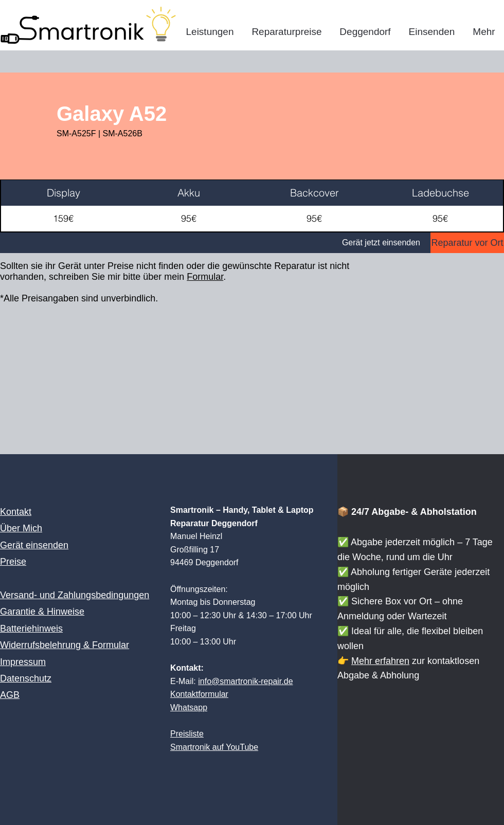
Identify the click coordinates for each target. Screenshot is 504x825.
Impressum (23, 662)
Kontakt (16, 512)
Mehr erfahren (380, 661)
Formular (205, 277)
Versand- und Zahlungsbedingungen (75, 595)
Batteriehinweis (31, 629)
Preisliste (187, 734)
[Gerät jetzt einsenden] (215, 243)
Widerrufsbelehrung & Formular (65, 645)
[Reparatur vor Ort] (467, 243)
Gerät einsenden (34, 545)
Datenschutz (26, 678)
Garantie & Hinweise (42, 612)
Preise (13, 562)
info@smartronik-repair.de (245, 681)
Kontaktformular (199, 694)
